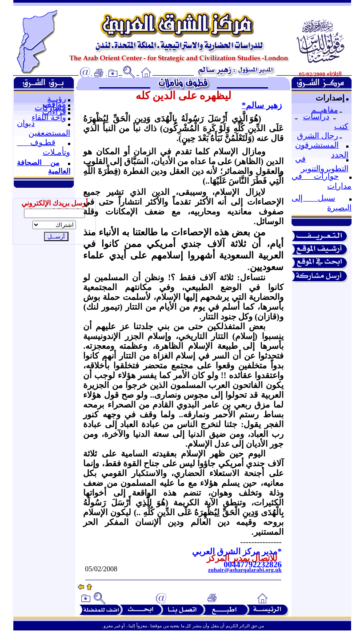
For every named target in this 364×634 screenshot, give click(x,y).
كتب (341, 126)
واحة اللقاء (49, 117)
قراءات (54, 112)
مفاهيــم (325, 110)
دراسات (316, 117)
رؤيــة (57, 99)
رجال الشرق (318, 136)
